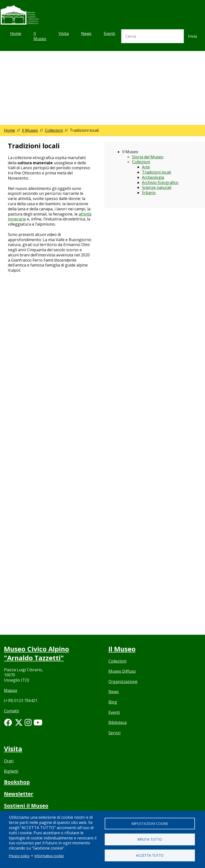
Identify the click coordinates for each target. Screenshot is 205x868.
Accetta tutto (150, 855)
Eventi (109, 33)
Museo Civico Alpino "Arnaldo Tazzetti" (37, 653)
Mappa (10, 690)
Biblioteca (118, 723)
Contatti (11, 711)
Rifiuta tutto (150, 839)
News (86, 33)
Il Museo (40, 36)
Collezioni (54, 130)
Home (16, 33)
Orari (9, 761)
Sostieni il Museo (27, 806)
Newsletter (19, 794)
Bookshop (17, 782)
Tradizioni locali (156, 172)
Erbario (149, 193)
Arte (146, 167)
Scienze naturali (157, 187)
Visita (64, 33)
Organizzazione (123, 682)
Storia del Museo (148, 157)
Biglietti (11, 771)
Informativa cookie (49, 856)
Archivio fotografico (160, 183)
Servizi (114, 733)
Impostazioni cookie (150, 823)
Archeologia (153, 177)
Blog (113, 702)
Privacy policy (19, 856)
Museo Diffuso (122, 671)
